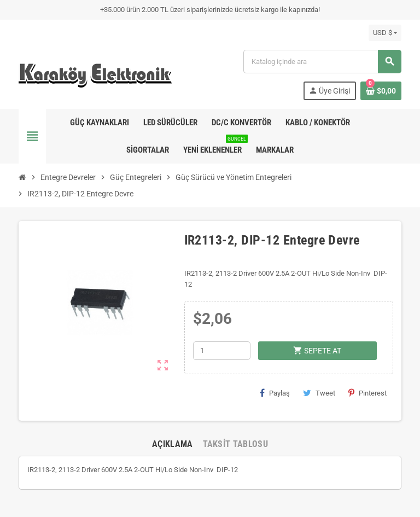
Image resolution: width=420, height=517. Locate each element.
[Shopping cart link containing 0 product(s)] (381, 91)
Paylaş (275, 393)
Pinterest (367, 393)
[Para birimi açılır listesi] (385, 33)
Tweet (319, 393)
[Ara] (322, 62)
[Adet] (222, 351)
